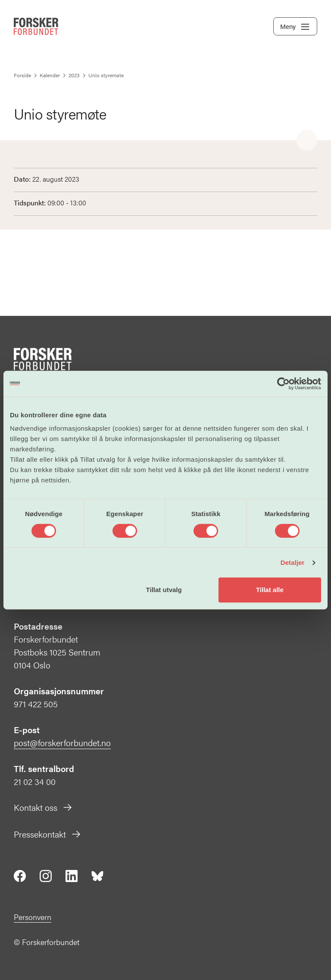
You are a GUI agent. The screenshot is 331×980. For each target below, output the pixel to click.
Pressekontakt (48, 834)
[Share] (307, 141)
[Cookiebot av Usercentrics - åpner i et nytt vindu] (283, 384)
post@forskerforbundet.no (62, 742)
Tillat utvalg (164, 590)
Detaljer (293, 562)
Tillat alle (270, 590)
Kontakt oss (43, 807)
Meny (295, 27)
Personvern (33, 917)
